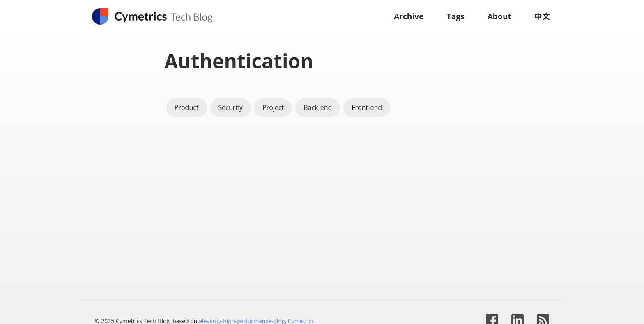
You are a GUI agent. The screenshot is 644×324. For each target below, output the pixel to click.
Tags (456, 16)
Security (231, 107)
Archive (409, 16)
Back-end (318, 107)
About (499, 16)
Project (273, 107)
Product (187, 107)
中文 (542, 16)
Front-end (367, 107)
